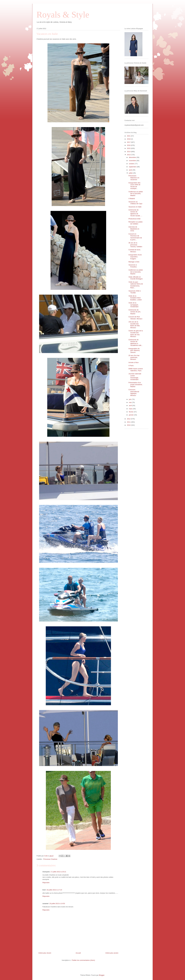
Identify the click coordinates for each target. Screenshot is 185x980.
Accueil (78, 953)
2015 (129, 148)
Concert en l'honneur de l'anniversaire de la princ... (135, 237)
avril (131, 405)
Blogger (102, 975)
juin (130, 399)
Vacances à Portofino (133, 266)
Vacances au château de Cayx (135, 203)
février (131, 412)
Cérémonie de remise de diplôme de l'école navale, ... (135, 213)
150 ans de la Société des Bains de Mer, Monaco (134, 325)
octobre (132, 164)
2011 (129, 422)
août (131, 170)
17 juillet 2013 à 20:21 (58, 872)
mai (130, 402)
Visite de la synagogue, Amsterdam (133, 305)
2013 (129, 155)
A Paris (131, 366)
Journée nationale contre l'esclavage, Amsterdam (135, 377)
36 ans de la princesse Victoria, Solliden (135, 245)
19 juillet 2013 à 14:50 (57, 904)
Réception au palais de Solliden (135, 223)
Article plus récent (45, 953)
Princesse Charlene (50, 859)
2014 (129, 152)
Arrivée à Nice (133, 362)
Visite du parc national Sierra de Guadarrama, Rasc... (136, 285)
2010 (129, 425)
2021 (129, 136)
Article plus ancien (112, 953)
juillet (131, 173)
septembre (133, 167)
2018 (129, 139)
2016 (129, 145)
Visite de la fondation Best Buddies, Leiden (135, 298)
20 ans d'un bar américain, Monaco (134, 357)
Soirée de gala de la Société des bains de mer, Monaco (136, 334)
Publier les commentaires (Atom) (83, 960)
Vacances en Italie (135, 207)
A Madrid (132, 199)
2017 (129, 142)
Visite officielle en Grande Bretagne (135, 278)
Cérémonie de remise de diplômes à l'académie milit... (135, 343)
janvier (131, 415)
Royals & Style (63, 15)
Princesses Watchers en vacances (134, 178)
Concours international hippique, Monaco (134, 392)
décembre (133, 157)
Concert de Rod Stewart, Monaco (135, 318)
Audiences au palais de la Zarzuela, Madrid (136, 194)
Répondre (46, 883)
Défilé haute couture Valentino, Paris (136, 370)
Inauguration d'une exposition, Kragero (135, 257)
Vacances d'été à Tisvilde (134, 292)
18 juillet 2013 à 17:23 (54, 890)
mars (131, 409)
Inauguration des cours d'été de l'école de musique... (134, 186)
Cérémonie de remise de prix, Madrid (135, 312)
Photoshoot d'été (134, 219)
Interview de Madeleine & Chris (134, 229)
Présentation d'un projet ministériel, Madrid (135, 384)
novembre (133, 161)
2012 (129, 419)
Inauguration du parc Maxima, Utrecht (134, 350)
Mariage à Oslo (134, 262)
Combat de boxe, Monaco (135, 251)
